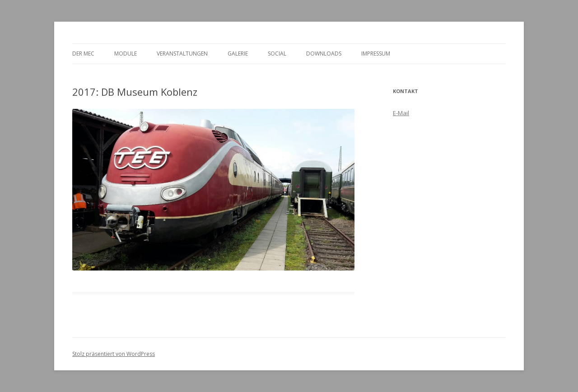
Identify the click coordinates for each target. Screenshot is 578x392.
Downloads (324, 54)
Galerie (238, 54)
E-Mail (401, 113)
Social (277, 54)
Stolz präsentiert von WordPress (114, 354)
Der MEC (83, 54)
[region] (213, 190)
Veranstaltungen (182, 54)
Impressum (376, 54)
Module (126, 54)
